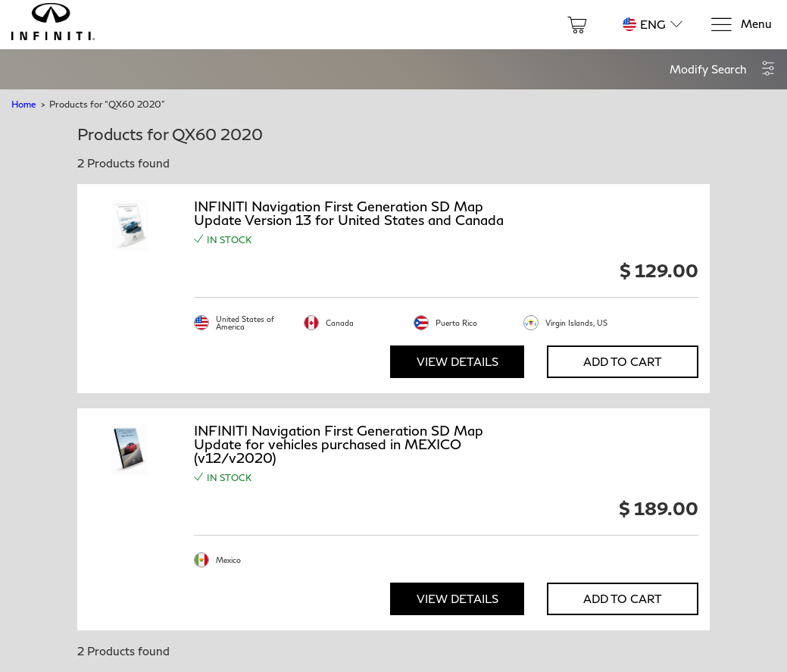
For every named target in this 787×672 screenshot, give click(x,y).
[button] (723, 69)
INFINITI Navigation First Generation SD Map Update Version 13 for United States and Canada (349, 213)
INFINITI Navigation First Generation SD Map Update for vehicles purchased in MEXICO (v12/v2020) (339, 444)
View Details (458, 361)
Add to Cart (623, 361)
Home (23, 104)
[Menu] (741, 25)
